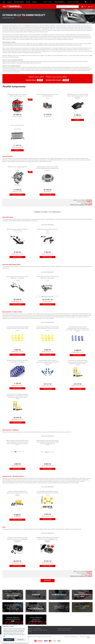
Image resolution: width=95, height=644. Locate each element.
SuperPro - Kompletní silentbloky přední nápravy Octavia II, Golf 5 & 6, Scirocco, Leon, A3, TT (17, 493)
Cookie (89, 638)
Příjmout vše (9, 640)
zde (4, 636)
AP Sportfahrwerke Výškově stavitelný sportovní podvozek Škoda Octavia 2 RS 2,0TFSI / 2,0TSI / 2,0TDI (47, 362)
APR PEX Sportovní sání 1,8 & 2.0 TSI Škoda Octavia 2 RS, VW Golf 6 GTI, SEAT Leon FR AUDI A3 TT (78, 96)
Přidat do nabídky (17, 195)
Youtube (28, 2)
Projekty (10, 2)
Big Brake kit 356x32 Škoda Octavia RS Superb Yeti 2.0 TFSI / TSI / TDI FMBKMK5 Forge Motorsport (47, 539)
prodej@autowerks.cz (28, 628)
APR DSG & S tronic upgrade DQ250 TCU (17, 167)
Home (4, 2)
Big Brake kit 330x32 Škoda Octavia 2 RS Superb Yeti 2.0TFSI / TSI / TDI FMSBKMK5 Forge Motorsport (17, 539)
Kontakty (35, 2)
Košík (90, 7)
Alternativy (78, 120)
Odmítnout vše (21, 640)
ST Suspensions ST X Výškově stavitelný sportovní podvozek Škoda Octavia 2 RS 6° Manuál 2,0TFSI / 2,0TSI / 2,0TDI (78, 362)
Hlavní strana (6, 18)
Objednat (48, 581)
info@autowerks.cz (60, 2)
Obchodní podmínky (19, 2)
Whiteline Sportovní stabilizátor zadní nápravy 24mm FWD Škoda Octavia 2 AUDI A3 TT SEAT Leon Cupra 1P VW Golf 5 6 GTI (47, 442)
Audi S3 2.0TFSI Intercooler (17, 125)
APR (13, 18)
